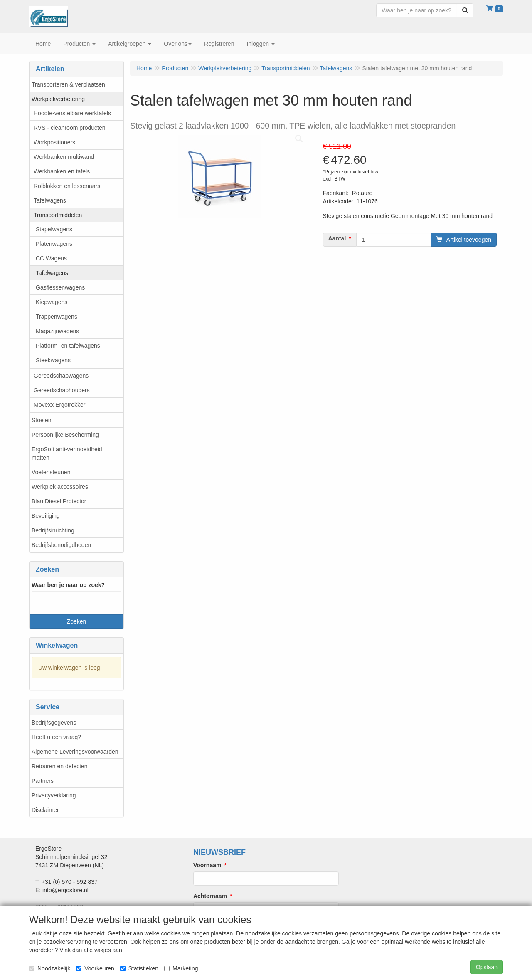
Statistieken (139, 968)
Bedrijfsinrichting (53, 530)
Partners (43, 781)
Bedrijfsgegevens (54, 723)
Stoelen (41, 420)
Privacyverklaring (54, 795)
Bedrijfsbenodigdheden (61, 545)
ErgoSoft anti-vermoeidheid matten (67, 453)
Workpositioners (54, 142)
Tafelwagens (50, 200)
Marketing (181, 968)
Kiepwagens (52, 302)
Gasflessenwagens (60, 287)
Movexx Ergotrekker (59, 405)
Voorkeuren (95, 968)
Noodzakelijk (50, 968)
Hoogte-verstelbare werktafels (72, 113)
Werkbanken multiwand (64, 157)
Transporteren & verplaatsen (68, 84)
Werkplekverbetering (58, 99)
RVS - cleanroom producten (70, 128)
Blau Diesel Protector (59, 501)
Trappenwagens (57, 317)
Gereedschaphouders (62, 390)
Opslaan (487, 967)
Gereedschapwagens (61, 376)
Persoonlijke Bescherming (65, 435)
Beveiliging (46, 516)
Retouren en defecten (60, 766)
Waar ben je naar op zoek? (68, 585)
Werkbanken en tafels (62, 171)
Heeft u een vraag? (56, 737)
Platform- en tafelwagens (68, 346)
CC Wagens (51, 258)
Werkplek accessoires (60, 487)
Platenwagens (54, 244)
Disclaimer (45, 810)
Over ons (178, 44)
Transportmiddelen (58, 215)
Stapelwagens (54, 229)
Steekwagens (53, 360)
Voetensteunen (51, 472)
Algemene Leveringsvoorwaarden (75, 752)
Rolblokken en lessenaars (67, 186)
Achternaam (210, 896)
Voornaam (207, 865)
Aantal (337, 238)
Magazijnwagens (57, 331)
